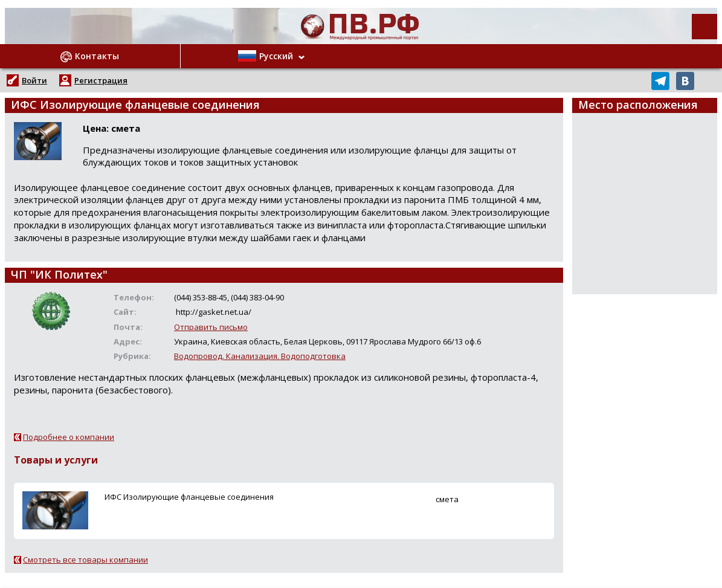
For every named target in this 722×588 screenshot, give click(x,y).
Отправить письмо (211, 327)
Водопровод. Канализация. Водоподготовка (260, 356)
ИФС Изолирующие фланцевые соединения (189, 497)
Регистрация (101, 80)
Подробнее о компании (69, 437)
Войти (34, 80)
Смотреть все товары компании (85, 560)
